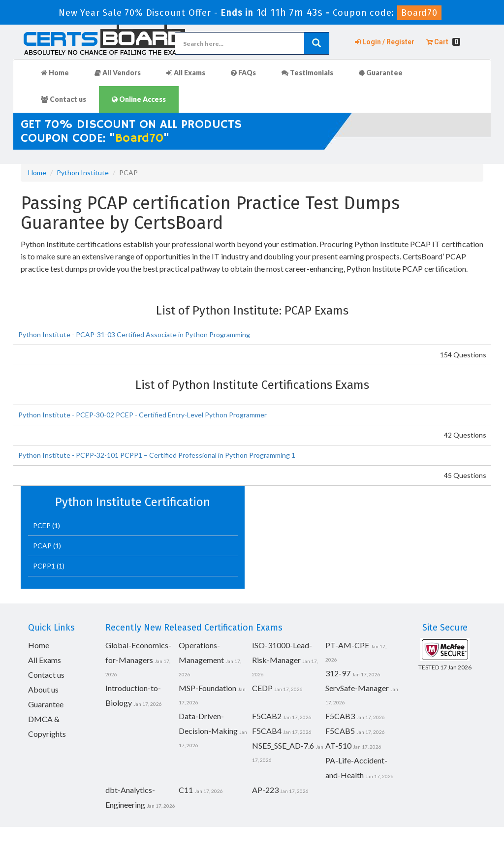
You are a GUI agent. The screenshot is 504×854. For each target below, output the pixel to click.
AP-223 (265, 790)
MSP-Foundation (207, 688)
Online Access (139, 99)
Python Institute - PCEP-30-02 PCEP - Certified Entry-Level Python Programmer (142, 415)
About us (43, 689)
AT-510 (338, 745)
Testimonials (307, 73)
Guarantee (381, 73)
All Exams (186, 73)
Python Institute (83, 173)
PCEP (43, 525)
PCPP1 (45, 566)
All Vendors (118, 73)
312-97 (338, 673)
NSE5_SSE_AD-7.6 (283, 745)
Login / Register (385, 42)
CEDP (262, 688)
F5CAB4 (267, 731)
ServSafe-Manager (357, 688)
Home (55, 73)
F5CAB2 (267, 716)
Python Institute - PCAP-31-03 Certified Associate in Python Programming (134, 334)
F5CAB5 (340, 731)
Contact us (63, 99)
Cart (443, 42)
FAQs (243, 73)
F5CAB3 (340, 716)
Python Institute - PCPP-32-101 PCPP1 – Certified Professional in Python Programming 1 (157, 455)
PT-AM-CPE (347, 645)
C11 (186, 790)
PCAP (43, 546)
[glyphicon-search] (316, 43)
